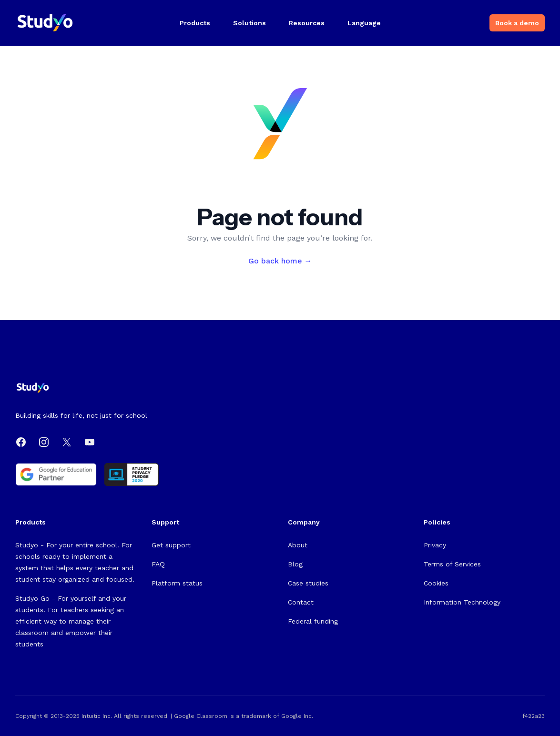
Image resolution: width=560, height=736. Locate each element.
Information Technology (462, 602)
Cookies (436, 583)
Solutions (249, 23)
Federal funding (313, 621)
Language (364, 23)
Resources (307, 23)
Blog (295, 564)
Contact (301, 602)
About (298, 545)
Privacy (435, 545)
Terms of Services (452, 564)
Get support (171, 545)
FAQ (158, 564)
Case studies (308, 583)
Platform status (177, 583)
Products (195, 23)
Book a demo (517, 23)
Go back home (280, 261)
